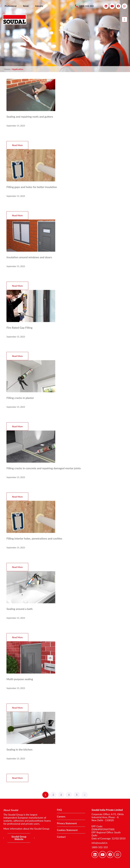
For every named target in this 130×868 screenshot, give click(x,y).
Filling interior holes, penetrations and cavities (34, 538)
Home (7, 69)
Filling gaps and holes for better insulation (32, 187)
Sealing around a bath (20, 609)
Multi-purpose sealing (20, 679)
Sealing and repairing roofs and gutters (30, 117)
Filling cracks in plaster (20, 398)
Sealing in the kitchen (19, 749)
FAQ (59, 810)
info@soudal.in (99, 843)
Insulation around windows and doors (29, 257)
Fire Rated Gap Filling (19, 328)
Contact (61, 837)
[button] (125, 19)
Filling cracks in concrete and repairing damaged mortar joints (44, 468)
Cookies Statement (67, 830)
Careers (61, 816)
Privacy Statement (67, 823)
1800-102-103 (100, 847)
